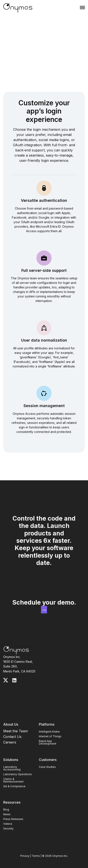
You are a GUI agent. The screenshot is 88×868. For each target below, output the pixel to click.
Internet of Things (50, 736)
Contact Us (12, 737)
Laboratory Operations (18, 774)
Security (8, 828)
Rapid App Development (48, 742)
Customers (48, 760)
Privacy (25, 856)
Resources (12, 802)
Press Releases (13, 819)
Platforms (47, 724)
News (7, 814)
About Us (11, 724)
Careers (10, 742)
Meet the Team (16, 731)
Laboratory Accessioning (12, 768)
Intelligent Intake (49, 732)
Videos (8, 824)
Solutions (11, 760)
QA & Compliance (14, 786)
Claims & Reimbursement (13, 780)
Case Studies (47, 767)
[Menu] (82, 8)
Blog (6, 810)
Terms (36, 856)
